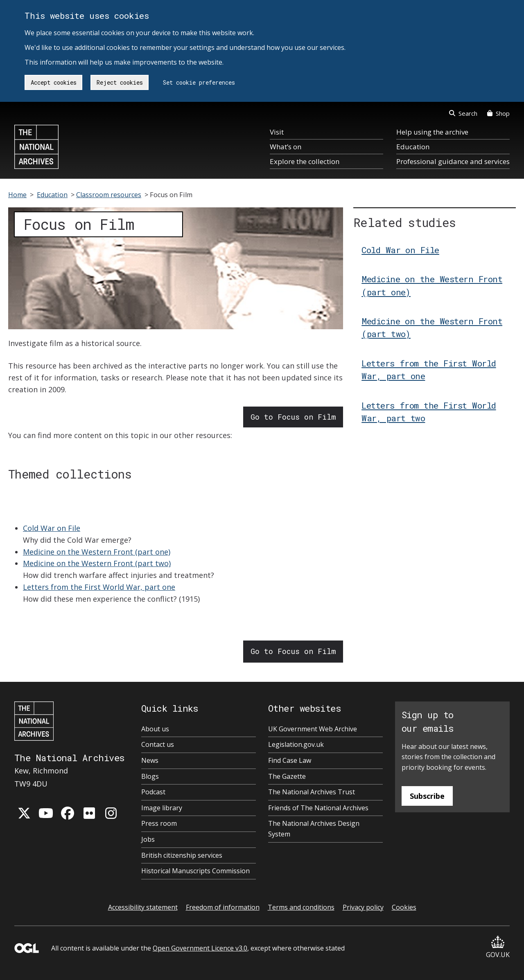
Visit (277, 132)
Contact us (158, 744)
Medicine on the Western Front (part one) (97, 552)
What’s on (286, 147)
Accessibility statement (143, 907)
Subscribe (427, 796)
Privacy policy (363, 907)
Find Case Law (290, 760)
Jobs (148, 839)
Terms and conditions (301, 907)
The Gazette (287, 776)
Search (463, 113)
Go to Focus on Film (293, 417)
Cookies (404, 907)
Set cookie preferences (199, 82)
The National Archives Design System (314, 829)
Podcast (153, 792)
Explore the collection (305, 161)
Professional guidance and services (453, 161)
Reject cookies (120, 82)
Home (17, 195)
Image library (162, 808)
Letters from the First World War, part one (99, 587)
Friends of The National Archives (318, 808)
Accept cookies (54, 82)
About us (155, 729)
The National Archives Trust (312, 792)
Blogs (150, 776)
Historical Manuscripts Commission (195, 871)
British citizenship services (182, 855)
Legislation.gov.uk (296, 744)
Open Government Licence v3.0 (200, 948)
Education (413, 147)
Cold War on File (52, 528)
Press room (159, 823)
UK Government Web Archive (313, 729)
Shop (498, 113)
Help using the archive (432, 132)
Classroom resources (109, 195)
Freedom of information (223, 907)
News (150, 760)
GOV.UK (498, 947)
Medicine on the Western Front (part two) (97, 563)
